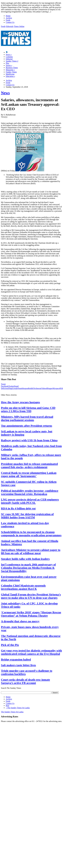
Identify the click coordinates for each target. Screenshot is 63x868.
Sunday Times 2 (12, 61)
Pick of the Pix (10, 645)
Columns (9, 57)
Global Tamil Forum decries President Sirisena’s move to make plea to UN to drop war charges (31, 596)
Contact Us (10, 22)
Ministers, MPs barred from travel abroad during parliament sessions (27, 418)
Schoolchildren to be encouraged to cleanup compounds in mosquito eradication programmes (31, 534)
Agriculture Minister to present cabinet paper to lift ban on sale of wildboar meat (31, 552)
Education (10, 76)
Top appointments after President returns (27, 426)
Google (15, 388)
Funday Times (11, 72)
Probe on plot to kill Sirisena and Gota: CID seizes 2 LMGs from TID (28, 409)
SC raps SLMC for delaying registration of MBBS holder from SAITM (27, 516)
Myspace (56, 388)
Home (8, 16)
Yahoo (44, 388)
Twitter (11, 386)
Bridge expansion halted (16, 659)
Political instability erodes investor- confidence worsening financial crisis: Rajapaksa (30, 492)
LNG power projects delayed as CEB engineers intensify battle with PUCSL (30, 501)
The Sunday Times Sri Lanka (18, 708)
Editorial (9, 59)
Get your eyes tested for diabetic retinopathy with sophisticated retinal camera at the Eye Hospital (31, 652)
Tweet (3, 384)
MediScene (10, 74)
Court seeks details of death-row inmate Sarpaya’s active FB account (25, 681)
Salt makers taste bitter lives (18, 665)
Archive (9, 18)
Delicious (5, 388)
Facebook (5, 386)
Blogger (50, 388)
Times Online (19, 26)
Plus (7, 63)
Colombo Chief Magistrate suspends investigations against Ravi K (23, 587)
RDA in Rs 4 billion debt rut (18, 508)
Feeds (8, 20)
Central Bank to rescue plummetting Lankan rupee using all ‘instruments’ (29, 474)
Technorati (37, 388)
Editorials (10, 26)
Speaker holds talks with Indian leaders (25, 559)
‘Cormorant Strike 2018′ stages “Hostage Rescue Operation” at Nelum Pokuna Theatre (31, 614)
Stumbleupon (23, 388)
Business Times (12, 68)
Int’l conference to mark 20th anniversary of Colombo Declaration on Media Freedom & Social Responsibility (28, 568)
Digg (10, 388)
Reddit (31, 388)
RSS (7, 706)
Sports (9, 65)
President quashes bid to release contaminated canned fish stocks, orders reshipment (29, 465)
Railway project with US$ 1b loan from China (29, 440)
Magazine (10, 70)
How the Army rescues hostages (20, 402)
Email (16, 386)
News (9, 55)
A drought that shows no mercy (20, 621)
